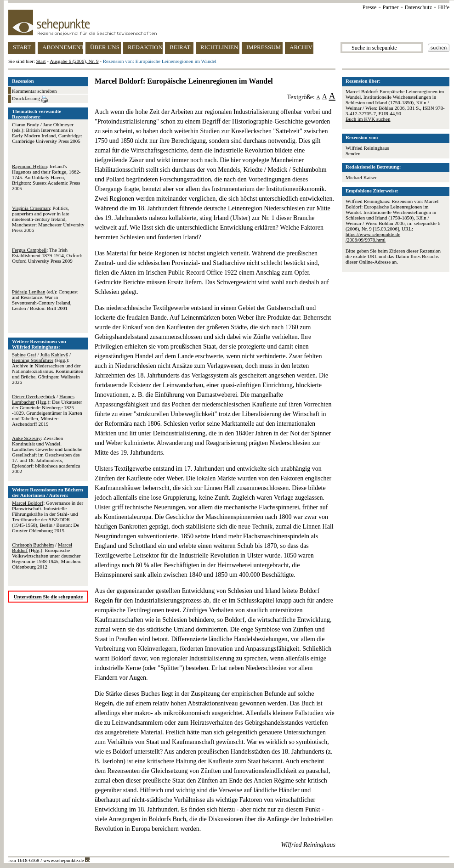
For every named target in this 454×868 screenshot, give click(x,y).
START (22, 47)
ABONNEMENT (63, 47)
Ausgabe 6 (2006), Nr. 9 (74, 61)
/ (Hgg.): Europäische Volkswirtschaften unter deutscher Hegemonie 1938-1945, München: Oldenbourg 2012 (47, 556)
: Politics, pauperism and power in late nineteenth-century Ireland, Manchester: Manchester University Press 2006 (48, 219)
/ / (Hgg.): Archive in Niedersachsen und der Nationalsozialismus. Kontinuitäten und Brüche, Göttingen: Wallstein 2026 (48, 368)
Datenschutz (418, 7)
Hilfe (444, 7)
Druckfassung (30, 99)
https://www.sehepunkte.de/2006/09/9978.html (373, 237)
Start (41, 61)
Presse (370, 7)
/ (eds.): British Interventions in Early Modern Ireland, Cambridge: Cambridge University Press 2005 (47, 133)
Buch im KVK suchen (368, 119)
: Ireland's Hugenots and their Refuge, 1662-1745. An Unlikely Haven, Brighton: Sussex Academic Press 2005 (46, 177)
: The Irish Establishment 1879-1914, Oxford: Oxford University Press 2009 (47, 255)
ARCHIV (301, 47)
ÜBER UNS (105, 47)
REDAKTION (145, 47)
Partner (391, 7)
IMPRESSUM (264, 47)
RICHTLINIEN (219, 47)
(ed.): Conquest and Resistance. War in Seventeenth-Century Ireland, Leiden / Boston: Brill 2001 (45, 300)
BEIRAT (180, 47)
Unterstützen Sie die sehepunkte (48, 597)
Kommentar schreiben (34, 91)
